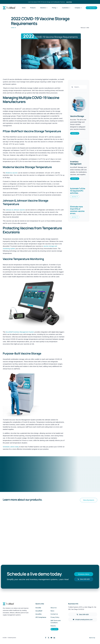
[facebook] (46, 638)
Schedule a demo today (11, 447)
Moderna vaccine (12, 173)
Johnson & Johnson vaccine (15, 210)
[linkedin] (54, 638)
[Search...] (79, 87)
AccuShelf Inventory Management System (20, 332)
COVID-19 (13, 28)
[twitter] (49, 638)
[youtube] (51, 638)
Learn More (69, 2)
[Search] (72, 87)
